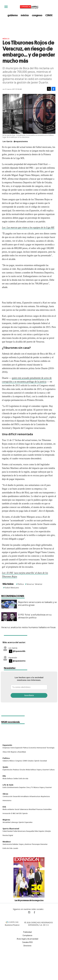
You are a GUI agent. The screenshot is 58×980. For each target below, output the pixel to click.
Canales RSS (27, 942)
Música (36, 787)
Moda (28, 770)
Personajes (36, 844)
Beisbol (10, 831)
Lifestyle (48, 831)
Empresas (6, 748)
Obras (5, 752)
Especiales (28, 822)
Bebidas (15, 844)
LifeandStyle (22, 752)
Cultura (52, 770)
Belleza (33, 770)
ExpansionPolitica (34, 912)
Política (21, 584)
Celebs (16, 779)
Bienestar (44, 844)
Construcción (7, 796)
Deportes (22, 787)
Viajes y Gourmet (43, 770)
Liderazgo (14, 822)
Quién (5, 767)
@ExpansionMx (19, 651)
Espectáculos (8, 770)
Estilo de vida (23, 779)
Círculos (22, 770)
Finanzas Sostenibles (44, 809)
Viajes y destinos (25, 844)
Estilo (5, 787)
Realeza (16, 770)
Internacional (41, 748)
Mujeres (14, 752)
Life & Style (8, 785)
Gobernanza (24, 809)
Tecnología (50, 748)
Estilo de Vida (8, 848)
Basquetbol (30, 831)
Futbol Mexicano (12, 588)
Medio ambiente (8, 809)
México (6, 39)
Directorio (27, 946)
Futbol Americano (20, 831)
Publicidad (27, 932)
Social (17, 809)
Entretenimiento (13, 787)
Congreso (19, 761)
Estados (31, 761)
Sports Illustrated (11, 829)
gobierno (13, 15)
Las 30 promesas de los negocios (29, 900)
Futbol (5, 831)
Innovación (7, 813)
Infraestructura (35, 796)
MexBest (7, 842)
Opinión (37, 761)
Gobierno (6, 761)
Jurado (16, 848)
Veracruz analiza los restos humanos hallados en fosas (28, 627)
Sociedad (43, 761)
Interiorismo (7, 801)
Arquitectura (45, 796)
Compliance (27, 935)
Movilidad (32, 809)
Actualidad (6, 822)
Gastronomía (7, 844)
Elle (4, 776)
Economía (32, 748)
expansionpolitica (29, 912)
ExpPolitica (24, 912)
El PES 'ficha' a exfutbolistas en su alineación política (35, 616)
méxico (25, 15)
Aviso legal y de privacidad (27, 939)
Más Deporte (40, 831)
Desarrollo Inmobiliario (21, 796)
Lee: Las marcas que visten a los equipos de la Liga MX (28, 228)
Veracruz (30, 584)
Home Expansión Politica (19, 748)
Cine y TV (30, 787)
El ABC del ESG (16, 813)
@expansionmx (21, 141)
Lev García (13, 648)
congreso (37, 15)
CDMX (49, 15)
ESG (9, 752)
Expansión (13, 658)
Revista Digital (8, 835)
